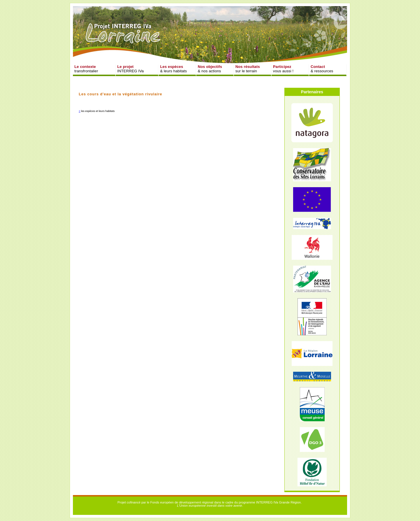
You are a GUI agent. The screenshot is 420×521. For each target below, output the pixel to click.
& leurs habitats (174, 69)
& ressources (322, 69)
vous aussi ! (283, 69)
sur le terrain (248, 69)
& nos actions (210, 69)
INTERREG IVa (131, 69)
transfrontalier (86, 69)
